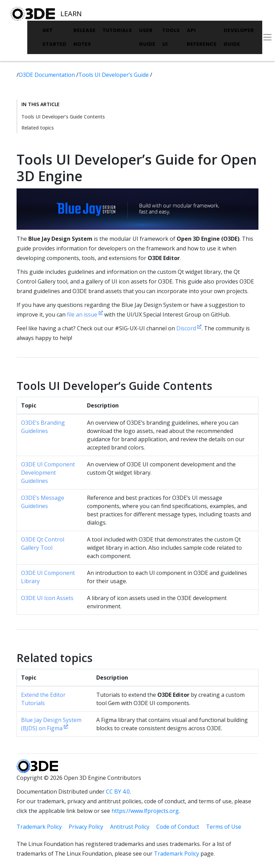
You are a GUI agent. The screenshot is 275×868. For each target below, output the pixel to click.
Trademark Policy (39, 827)
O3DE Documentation (47, 75)
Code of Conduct (178, 827)
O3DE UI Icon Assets (47, 598)
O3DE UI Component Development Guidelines (48, 473)
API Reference (202, 37)
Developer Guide (239, 37)
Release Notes (85, 37)
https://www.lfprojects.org (145, 811)
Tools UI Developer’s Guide (114, 75)
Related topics (38, 128)
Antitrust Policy (130, 827)
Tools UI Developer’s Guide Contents (63, 117)
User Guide (147, 37)
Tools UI (171, 37)
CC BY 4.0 (118, 792)
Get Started (55, 37)
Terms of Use (224, 827)
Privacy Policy (86, 827)
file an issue (85, 314)
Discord (189, 328)
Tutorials (117, 30)
